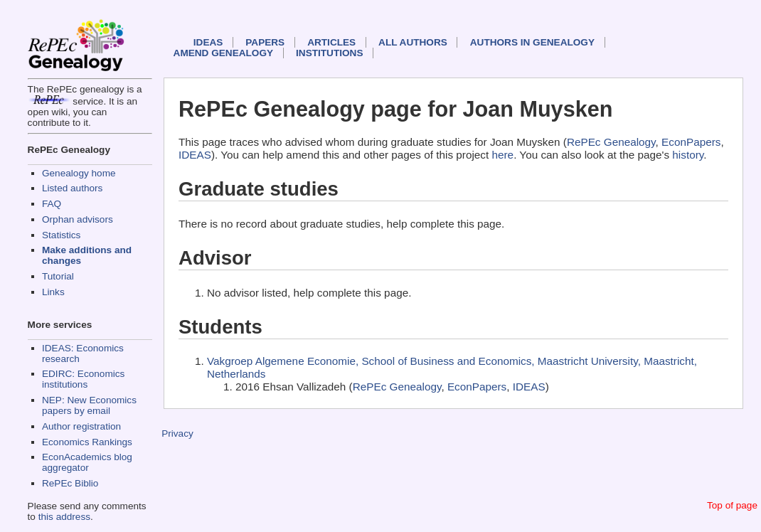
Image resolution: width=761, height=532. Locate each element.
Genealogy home (79, 173)
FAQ (52, 204)
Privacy (177, 433)
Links (53, 292)
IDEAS (208, 42)
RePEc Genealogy (611, 142)
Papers (265, 42)
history (688, 155)
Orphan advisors (78, 219)
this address (64, 517)
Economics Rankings (87, 442)
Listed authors (72, 188)
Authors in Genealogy (532, 42)
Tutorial (58, 276)
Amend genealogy (223, 53)
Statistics (61, 235)
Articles (331, 42)
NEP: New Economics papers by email (89, 405)
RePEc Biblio (70, 483)
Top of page (732, 505)
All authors (413, 42)
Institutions (329, 53)
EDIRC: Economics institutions (83, 379)
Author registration (81, 426)
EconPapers (691, 142)
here (503, 155)
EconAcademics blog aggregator (87, 462)
